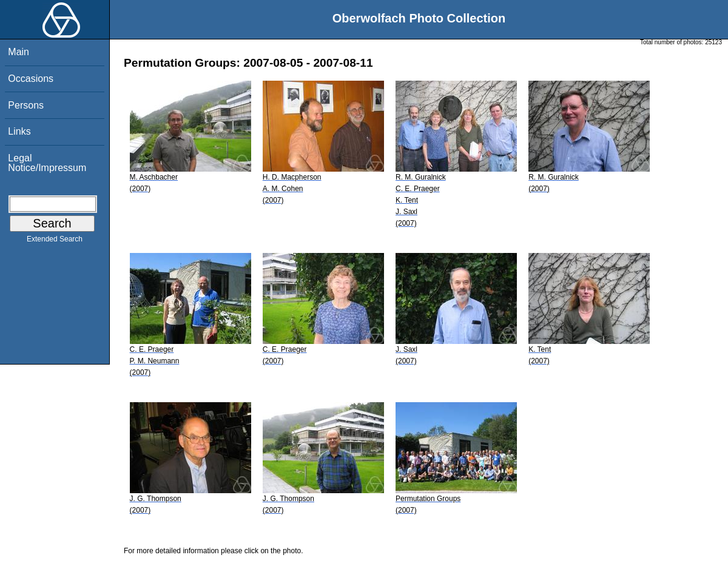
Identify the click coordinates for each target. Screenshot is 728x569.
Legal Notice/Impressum (47, 163)
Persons (26, 105)
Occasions (31, 79)
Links (19, 131)
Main (19, 52)
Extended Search (55, 241)
